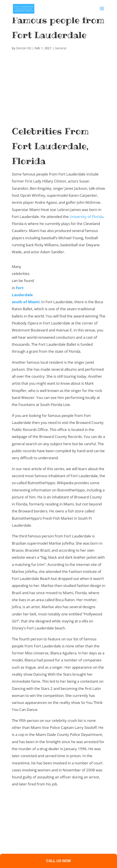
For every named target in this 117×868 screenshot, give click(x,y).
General (61, 48)
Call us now (58, 861)
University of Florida (86, 217)
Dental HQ (24, 48)
